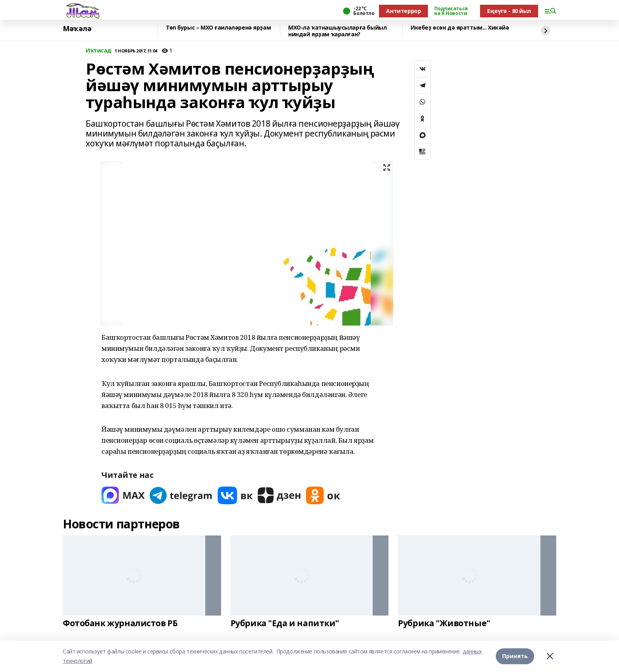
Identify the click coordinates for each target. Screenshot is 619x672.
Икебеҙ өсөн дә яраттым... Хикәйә (460, 28)
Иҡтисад (98, 51)
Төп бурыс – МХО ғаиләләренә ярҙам (218, 28)
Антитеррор (403, 11)
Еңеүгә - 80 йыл (509, 11)
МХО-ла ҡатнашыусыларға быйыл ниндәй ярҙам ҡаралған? (337, 31)
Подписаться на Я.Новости (451, 11)
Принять (515, 656)
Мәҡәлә (77, 29)
